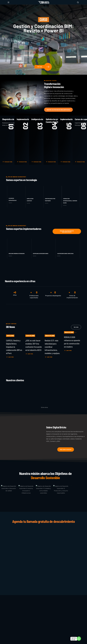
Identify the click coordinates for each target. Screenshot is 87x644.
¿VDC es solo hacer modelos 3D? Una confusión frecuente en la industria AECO (34, 345)
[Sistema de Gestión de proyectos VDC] (43, 553)
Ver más (40, 67)
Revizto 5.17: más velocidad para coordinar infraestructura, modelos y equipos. (52, 347)
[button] (78, 2)
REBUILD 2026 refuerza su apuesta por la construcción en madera (72, 342)
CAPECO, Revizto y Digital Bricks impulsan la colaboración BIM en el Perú (14, 347)
